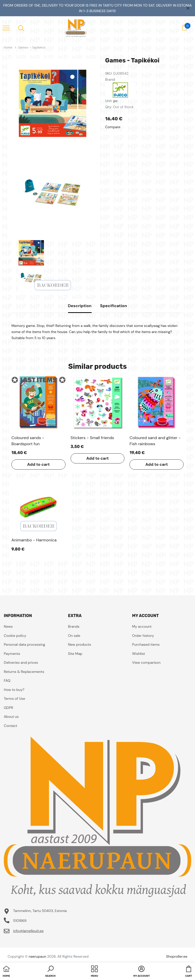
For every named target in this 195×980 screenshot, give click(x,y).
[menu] (6, 28)
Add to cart (38, 464)
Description (80, 306)
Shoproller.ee (177, 956)
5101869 (20, 921)
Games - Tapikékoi (32, 47)
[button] (50, 972)
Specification (113, 306)
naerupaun (37, 956)
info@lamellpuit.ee (28, 931)
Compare (113, 127)
